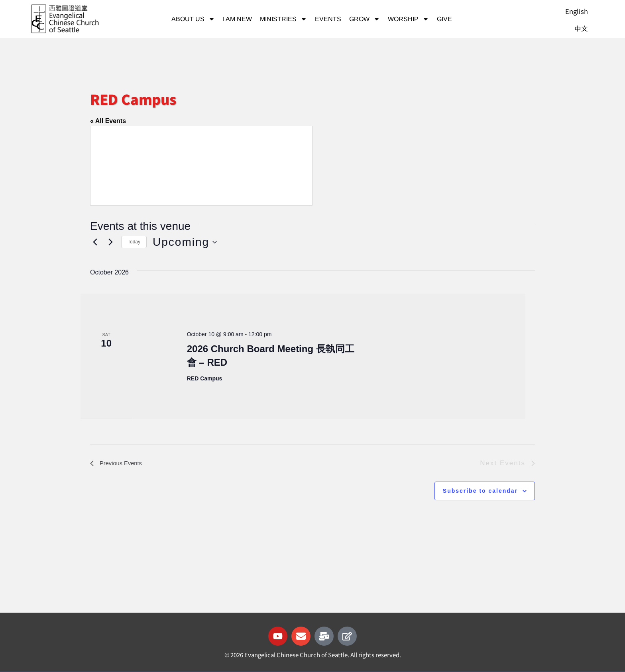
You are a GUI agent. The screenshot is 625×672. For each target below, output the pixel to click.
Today (134, 242)
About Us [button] (193, 19)
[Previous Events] (95, 242)
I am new (237, 19)
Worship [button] (408, 19)
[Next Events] (110, 242)
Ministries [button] (283, 19)
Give (444, 19)
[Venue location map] (201, 166)
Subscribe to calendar (480, 491)
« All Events (108, 121)
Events (328, 19)
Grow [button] (365, 19)
